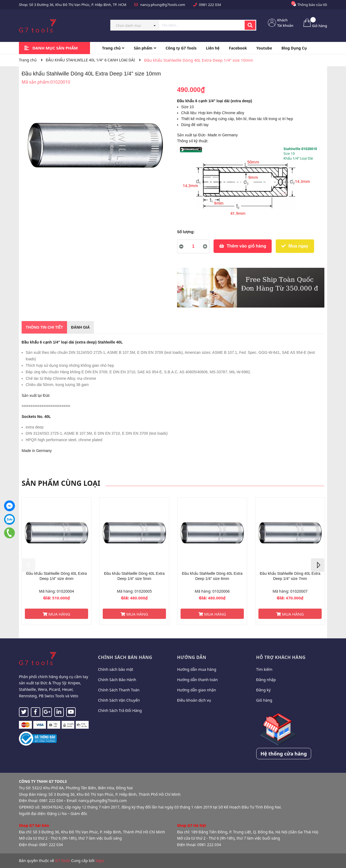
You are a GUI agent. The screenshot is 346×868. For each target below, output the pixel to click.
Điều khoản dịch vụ (194, 700)
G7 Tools (63, 861)
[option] (56, 561)
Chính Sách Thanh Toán (119, 690)
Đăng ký (264, 690)
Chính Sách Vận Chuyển (119, 700)
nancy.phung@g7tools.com (163, 5)
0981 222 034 (210, 5)
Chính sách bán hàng (125, 657)
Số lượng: (186, 232)
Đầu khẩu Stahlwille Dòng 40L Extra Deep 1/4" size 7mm (290, 576)
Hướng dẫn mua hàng (197, 669)
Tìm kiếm (264, 669)
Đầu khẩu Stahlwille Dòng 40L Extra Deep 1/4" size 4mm (56, 576)
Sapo (100, 861)
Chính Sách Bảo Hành (117, 680)
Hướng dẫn (192, 657)
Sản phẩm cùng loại (61, 483)
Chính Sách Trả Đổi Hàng (120, 710)
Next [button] (318, 565)
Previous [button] (28, 565)
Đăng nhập (266, 680)
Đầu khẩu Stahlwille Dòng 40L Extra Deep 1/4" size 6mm (212, 576)
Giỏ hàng (264, 700)
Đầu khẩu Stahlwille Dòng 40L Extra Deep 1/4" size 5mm (134, 576)
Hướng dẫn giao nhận (197, 690)
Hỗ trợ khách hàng (281, 657)
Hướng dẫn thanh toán (197, 680)
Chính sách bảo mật (116, 669)
